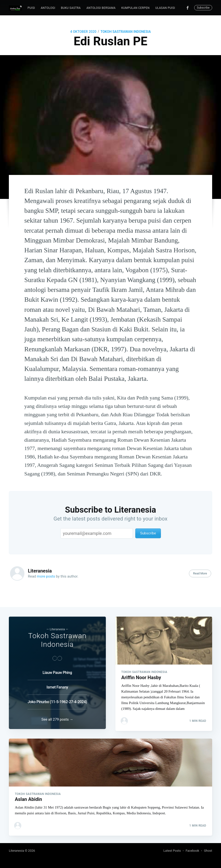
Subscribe (203, 8)
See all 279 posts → (57, 717)
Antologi (48, 8)
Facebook (192, 851)
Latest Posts (172, 851)
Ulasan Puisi (165, 8)
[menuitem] (31, 8)
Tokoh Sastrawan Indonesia (126, 32)
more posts (46, 576)
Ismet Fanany (57, 683)
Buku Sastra (71, 8)
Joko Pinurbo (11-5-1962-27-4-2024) (57, 697)
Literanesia (40, 571)
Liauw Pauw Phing (57, 668)
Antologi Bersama (101, 8)
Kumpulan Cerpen (136, 8)
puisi (31, 8)
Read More (200, 573)
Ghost (208, 851)
